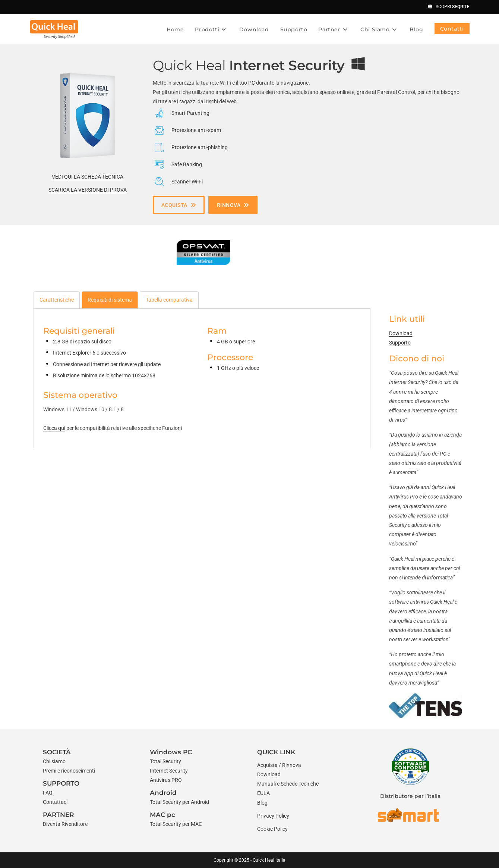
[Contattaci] (55, 802)
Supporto (400, 343)
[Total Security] (165, 762)
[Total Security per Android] (179, 802)
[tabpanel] (202, 375)
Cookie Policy (272, 829)
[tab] (57, 300)
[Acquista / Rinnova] (279, 765)
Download (401, 333)
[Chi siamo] (54, 762)
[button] (179, 205)
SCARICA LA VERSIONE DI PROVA (88, 190)
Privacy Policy (273, 816)
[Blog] (262, 803)
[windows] (358, 64)
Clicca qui (54, 428)
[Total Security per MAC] (176, 824)
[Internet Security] (169, 771)
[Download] (269, 775)
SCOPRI (445, 7)
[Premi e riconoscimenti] (69, 771)
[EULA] (263, 793)
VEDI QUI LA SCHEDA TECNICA (88, 177)
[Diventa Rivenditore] (65, 824)
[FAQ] (48, 793)
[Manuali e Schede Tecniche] (288, 784)
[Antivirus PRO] (166, 780)
